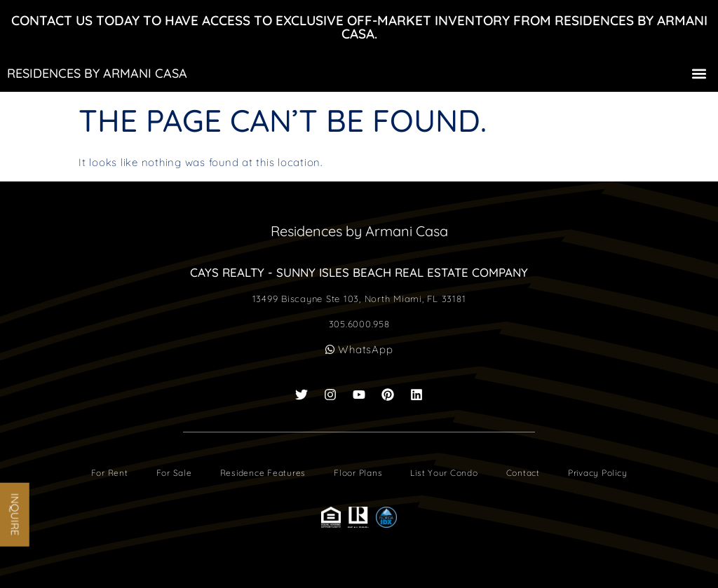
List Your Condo (444, 473)
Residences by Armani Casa (97, 73)
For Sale (174, 473)
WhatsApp (359, 349)
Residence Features (263, 473)
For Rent (110, 473)
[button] (699, 73)
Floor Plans (358, 473)
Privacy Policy (598, 473)
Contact (523, 473)
